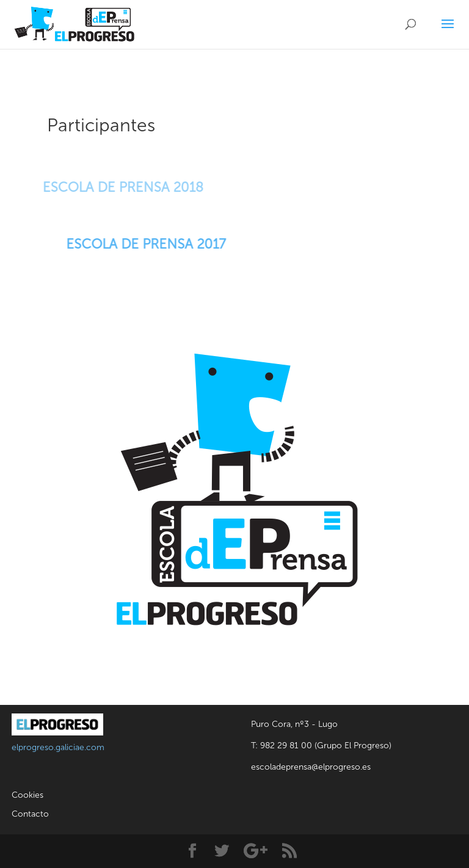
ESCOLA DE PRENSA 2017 (148, 244)
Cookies (27, 795)
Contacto (30, 814)
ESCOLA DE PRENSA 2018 (117, 187)
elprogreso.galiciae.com (58, 747)
